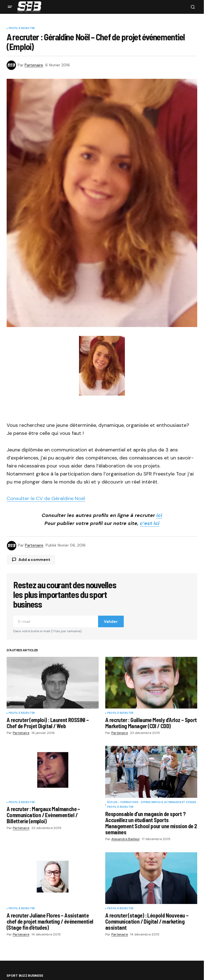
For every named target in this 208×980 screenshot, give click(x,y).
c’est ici (150, 523)
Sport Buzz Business (25, 976)
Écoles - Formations (123, 803)
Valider (111, 621)
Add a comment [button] (34, 560)
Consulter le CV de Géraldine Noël (46, 498)
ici (159, 515)
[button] (10, 7)
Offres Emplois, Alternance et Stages (168, 803)
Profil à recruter (22, 28)
